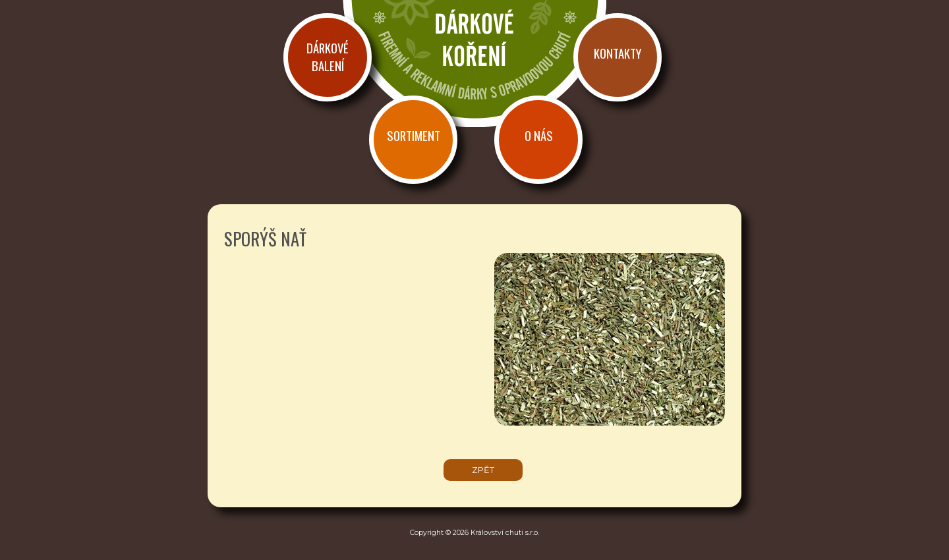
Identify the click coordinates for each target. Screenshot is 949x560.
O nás (539, 135)
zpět (483, 470)
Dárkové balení (328, 57)
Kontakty (618, 53)
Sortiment (414, 135)
